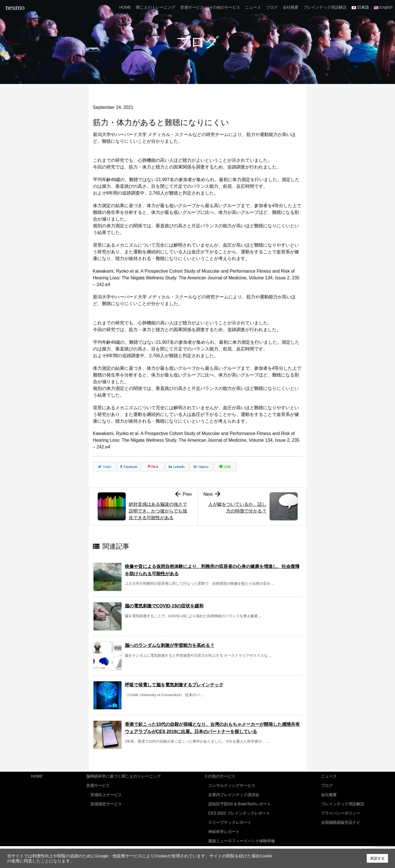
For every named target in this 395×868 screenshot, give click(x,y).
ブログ (327, 785)
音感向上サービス (106, 794)
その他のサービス (220, 776)
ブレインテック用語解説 (343, 802)
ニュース (329, 776)
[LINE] (225, 467)
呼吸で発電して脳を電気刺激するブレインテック (174, 685)
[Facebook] (129, 467)
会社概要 (329, 794)
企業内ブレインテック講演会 (234, 794)
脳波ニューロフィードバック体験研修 (242, 837)
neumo (15, 7)
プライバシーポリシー (341, 811)
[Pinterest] (153, 467)
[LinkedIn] (177, 467)
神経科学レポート (224, 828)
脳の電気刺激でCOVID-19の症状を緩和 (164, 606)
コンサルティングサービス (232, 785)
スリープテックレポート (230, 820)
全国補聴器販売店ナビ (341, 820)
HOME (37, 776)
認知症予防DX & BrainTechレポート (240, 802)
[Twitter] (105, 467)
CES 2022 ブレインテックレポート (239, 811)
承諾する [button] (377, 858)
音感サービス (98, 785)
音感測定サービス (106, 802)
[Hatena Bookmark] (201, 467)
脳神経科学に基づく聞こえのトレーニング (123, 776)
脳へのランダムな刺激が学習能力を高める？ (170, 645)
